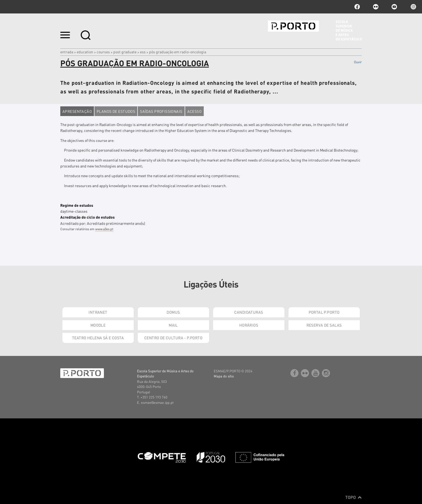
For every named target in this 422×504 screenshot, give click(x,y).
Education (85, 52)
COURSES (103, 52)
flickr (376, 7)
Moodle (98, 325)
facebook (357, 7)
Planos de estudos (116, 111)
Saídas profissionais (161, 111)
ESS (143, 52)
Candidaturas (249, 312)
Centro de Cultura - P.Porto (173, 338)
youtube (394, 7)
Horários (249, 325)
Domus (173, 312)
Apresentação (77, 111)
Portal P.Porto (324, 312)
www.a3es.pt (104, 229)
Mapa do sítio (224, 376)
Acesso (195, 111)
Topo (354, 497)
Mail (173, 325)
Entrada (67, 52)
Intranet (98, 312)
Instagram (413, 7)
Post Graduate (125, 52)
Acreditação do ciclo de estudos (87, 217)
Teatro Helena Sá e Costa (98, 338)
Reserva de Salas (324, 325)
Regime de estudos (77, 205)
